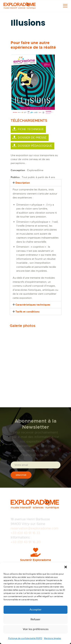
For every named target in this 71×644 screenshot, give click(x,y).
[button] (66, 567)
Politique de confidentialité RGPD (25, 638)
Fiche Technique (31, 129)
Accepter (35, 610)
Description (23, 183)
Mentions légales (52, 638)
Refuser (35, 619)
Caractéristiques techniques (33, 305)
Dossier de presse (32, 138)
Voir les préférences (36, 629)
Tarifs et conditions (27, 312)
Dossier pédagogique (35, 146)
